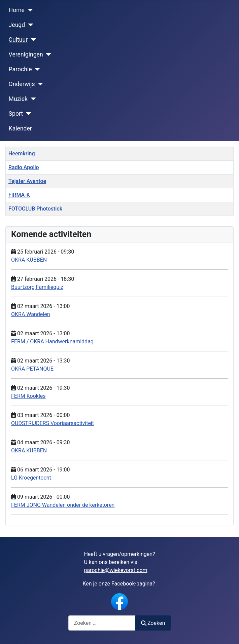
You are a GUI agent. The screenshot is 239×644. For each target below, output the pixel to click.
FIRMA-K (19, 195)
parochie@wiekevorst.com (115, 570)
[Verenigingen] (47, 54)
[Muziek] (32, 99)
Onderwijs (22, 84)
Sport (16, 114)
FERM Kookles (28, 396)
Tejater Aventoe (27, 181)
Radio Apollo (24, 167)
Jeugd (17, 25)
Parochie (20, 69)
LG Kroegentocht (31, 478)
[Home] (29, 10)
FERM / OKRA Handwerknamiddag (52, 342)
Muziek (18, 99)
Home (17, 10)
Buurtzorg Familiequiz (37, 287)
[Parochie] (36, 69)
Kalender (20, 128)
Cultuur (18, 40)
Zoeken (153, 623)
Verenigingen (26, 54)
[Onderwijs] (39, 84)
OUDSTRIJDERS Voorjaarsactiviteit (53, 423)
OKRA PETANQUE (32, 369)
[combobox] (102, 623)
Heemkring (22, 154)
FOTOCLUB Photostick (35, 209)
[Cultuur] (32, 40)
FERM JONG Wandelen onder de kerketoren (63, 505)
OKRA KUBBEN (29, 260)
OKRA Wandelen (31, 314)
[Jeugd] (29, 25)
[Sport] (27, 114)
